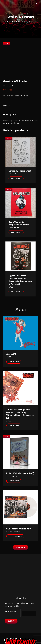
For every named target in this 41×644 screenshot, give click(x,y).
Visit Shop (21, 516)
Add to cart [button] (16, 147)
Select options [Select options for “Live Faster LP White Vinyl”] (15, 505)
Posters (27, 64)
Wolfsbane (33, 21)
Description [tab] (8, 74)
